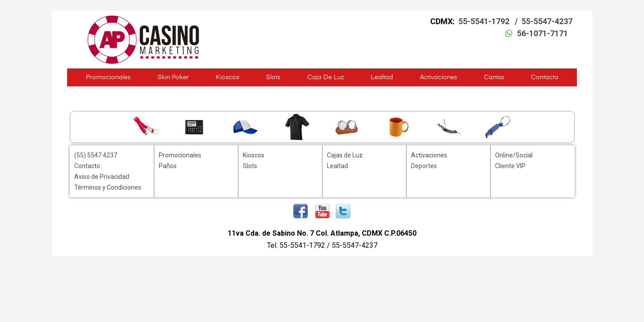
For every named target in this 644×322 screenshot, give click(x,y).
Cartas (494, 77)
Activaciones (439, 77)
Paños (168, 166)
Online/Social (514, 155)
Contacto (545, 77)
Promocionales (108, 77)
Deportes (424, 166)
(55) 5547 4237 (96, 155)
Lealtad (382, 77)
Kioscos (227, 77)
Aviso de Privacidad (102, 177)
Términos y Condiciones (108, 187)
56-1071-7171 (542, 33)
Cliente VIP (510, 166)
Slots (273, 77)
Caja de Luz (326, 77)
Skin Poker (173, 77)
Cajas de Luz (345, 155)
